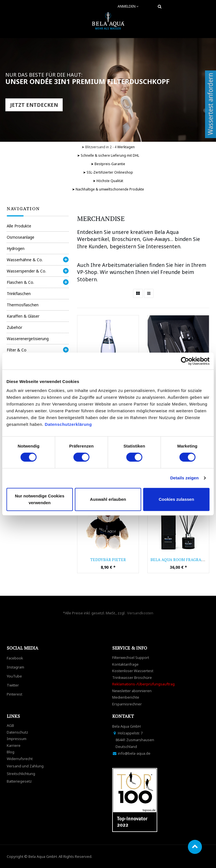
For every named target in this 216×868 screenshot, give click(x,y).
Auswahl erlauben (108, 499)
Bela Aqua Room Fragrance (180, 560)
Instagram (15, 667)
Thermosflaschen (23, 305)
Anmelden (128, 6)
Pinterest (14, 694)
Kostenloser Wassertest (133, 671)
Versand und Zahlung (25, 766)
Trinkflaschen (19, 294)
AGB (10, 725)
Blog (11, 752)
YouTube (14, 676)
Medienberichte (126, 697)
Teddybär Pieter (108, 560)
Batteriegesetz (19, 781)
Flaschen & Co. (20, 282)
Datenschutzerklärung (69, 424)
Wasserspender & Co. (26, 271)
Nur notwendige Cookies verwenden (40, 499)
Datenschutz (17, 732)
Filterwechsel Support (131, 657)
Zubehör (14, 327)
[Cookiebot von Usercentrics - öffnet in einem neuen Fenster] (185, 361)
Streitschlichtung (21, 774)
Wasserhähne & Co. (25, 260)
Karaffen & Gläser (23, 316)
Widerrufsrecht (20, 759)
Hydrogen (16, 248)
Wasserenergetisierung (28, 339)
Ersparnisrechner (127, 704)
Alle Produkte (19, 226)
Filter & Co (17, 350)
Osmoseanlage (21, 237)
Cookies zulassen (176, 499)
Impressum (17, 739)
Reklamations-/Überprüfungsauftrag (143, 684)
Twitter (13, 685)
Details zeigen (184, 478)
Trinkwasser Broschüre (132, 677)
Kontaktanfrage (125, 664)
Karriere (14, 745)
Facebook (15, 658)
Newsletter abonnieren (132, 691)
